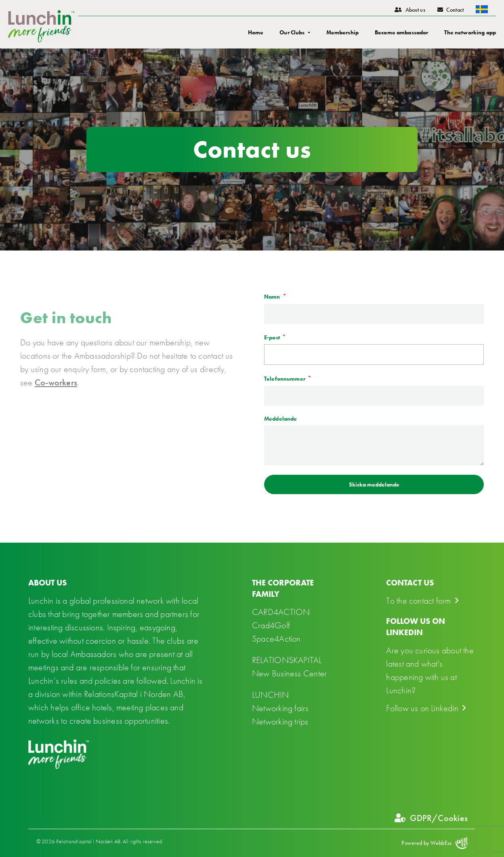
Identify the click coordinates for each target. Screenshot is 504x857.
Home (256, 32)
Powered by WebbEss (435, 843)
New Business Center (289, 673)
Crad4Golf (271, 625)
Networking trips (280, 721)
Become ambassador (401, 32)
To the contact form (418, 601)
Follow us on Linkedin (422, 708)
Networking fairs (280, 708)
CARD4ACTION (281, 612)
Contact (450, 10)
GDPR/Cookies (431, 818)
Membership (342, 32)
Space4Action (276, 639)
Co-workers (56, 405)
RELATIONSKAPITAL (287, 660)
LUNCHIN (271, 695)
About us (410, 10)
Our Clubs (292, 32)
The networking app (470, 32)
